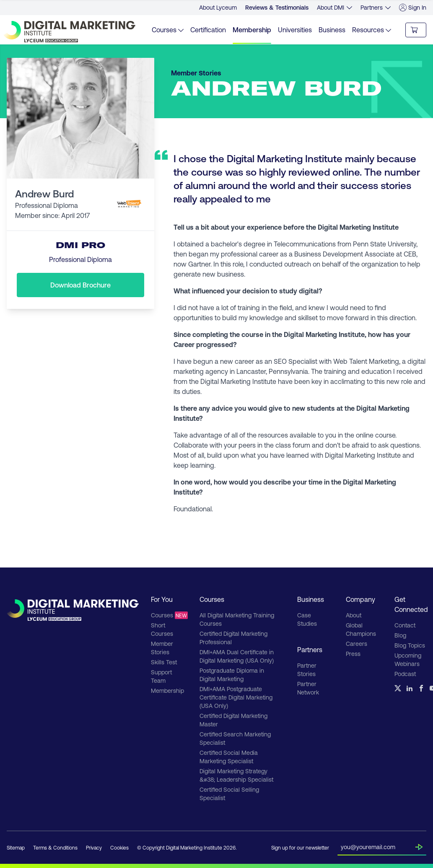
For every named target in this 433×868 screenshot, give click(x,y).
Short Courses (162, 629)
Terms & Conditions (55, 847)
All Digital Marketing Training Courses (237, 619)
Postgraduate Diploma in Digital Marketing (232, 675)
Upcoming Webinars (408, 659)
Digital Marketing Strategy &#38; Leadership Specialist (236, 775)
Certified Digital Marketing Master (233, 720)
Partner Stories (307, 670)
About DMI (331, 7)
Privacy (94, 847)
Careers (357, 644)
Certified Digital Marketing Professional (233, 638)
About (354, 615)
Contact (405, 625)
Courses (167, 615)
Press (353, 654)
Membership (252, 30)
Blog (400, 635)
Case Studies (307, 619)
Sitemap (16, 847)
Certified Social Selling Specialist (229, 794)
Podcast (405, 674)
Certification (208, 30)
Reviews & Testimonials (277, 7)
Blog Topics (410, 645)
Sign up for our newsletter (300, 847)
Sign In (413, 8)
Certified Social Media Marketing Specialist (229, 757)
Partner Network (308, 688)
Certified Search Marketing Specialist (235, 738)
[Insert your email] (378, 845)
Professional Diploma (80, 259)
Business (332, 30)
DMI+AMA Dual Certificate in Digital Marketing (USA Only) (237, 656)
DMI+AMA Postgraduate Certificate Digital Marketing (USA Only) (236, 697)
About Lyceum (218, 7)
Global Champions (361, 629)
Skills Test (164, 662)
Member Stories (162, 648)
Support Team (161, 676)
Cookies (119, 847)
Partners (372, 7)
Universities (295, 30)
